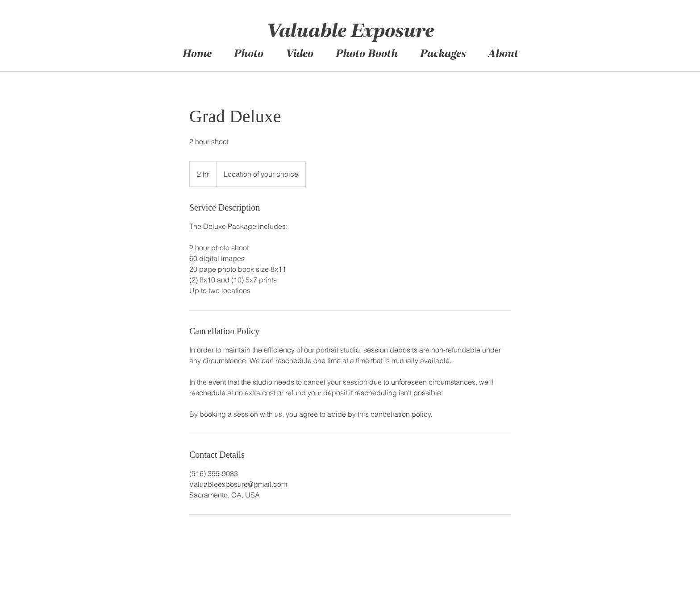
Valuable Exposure (349, 32)
